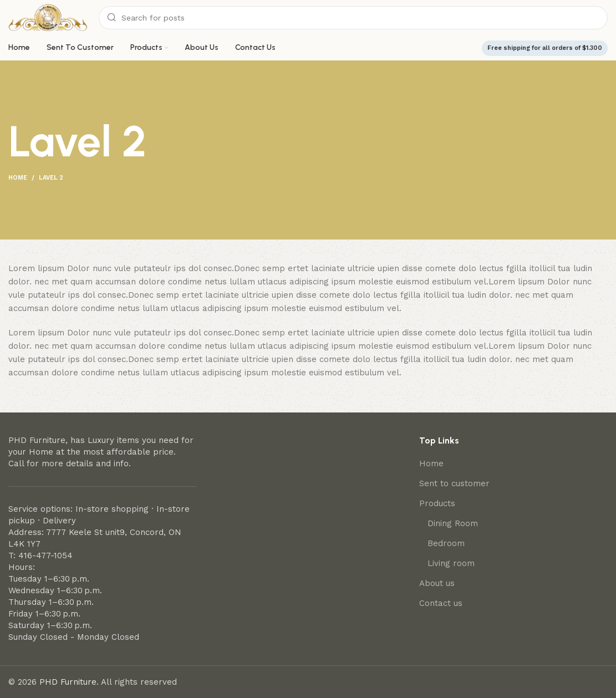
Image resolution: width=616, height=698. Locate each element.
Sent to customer (454, 483)
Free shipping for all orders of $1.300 (545, 48)
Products (437, 503)
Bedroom (446, 543)
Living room (451, 563)
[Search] (353, 18)
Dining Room (453, 523)
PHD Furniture (68, 682)
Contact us (441, 603)
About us (437, 583)
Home (18, 178)
